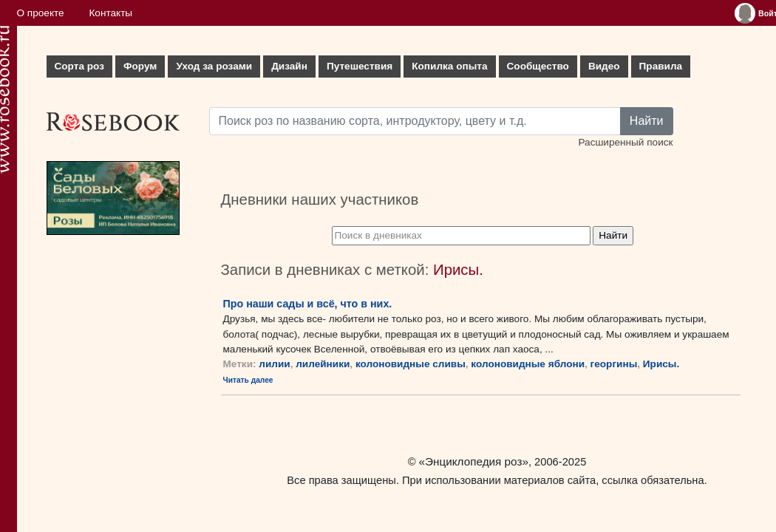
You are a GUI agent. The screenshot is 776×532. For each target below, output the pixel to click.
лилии (274, 364)
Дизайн (289, 66)
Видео (604, 66)
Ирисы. (661, 364)
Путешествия (360, 66)
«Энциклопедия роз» (474, 461)
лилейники (323, 364)
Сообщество (538, 66)
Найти (647, 121)
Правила (661, 66)
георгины (614, 364)
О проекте (41, 13)
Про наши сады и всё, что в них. (308, 304)
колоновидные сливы (411, 364)
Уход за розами (214, 66)
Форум (140, 66)
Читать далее (248, 380)
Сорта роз (79, 66)
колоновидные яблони (528, 364)
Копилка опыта (449, 66)
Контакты (110, 13)
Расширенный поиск (625, 142)
